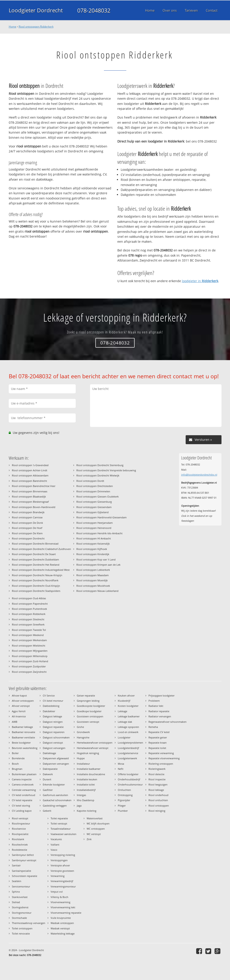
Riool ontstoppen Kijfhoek (92, 549)
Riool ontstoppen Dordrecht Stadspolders (36, 591)
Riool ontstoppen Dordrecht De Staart (34, 554)
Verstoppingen (59, 860)
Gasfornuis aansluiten (55, 795)
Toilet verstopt (59, 823)
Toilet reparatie (59, 818)
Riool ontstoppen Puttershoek (29, 609)
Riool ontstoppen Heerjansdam (95, 523)
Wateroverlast (95, 818)
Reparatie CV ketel (159, 732)
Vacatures (56, 839)
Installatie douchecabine (91, 774)
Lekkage (123, 711)
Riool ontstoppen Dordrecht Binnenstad (35, 544)
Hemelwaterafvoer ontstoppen (95, 743)
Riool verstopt (20, 818)
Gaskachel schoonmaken (57, 800)
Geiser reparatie (86, 696)
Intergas (81, 795)
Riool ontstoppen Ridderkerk (36, 27)
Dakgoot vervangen (54, 748)
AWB (15, 722)
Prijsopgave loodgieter (161, 696)
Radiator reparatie (159, 711)
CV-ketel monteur (53, 701)
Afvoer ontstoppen (23, 701)
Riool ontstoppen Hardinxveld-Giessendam (101, 517)
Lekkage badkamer (129, 716)
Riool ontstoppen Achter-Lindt (30, 470)
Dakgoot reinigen (53, 722)
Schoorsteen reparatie (25, 876)
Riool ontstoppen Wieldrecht (29, 646)
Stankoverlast (20, 897)
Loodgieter (124, 737)
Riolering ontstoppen (161, 764)
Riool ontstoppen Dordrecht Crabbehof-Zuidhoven (41, 549)
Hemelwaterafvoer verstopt (93, 748)
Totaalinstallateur (61, 829)
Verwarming (58, 876)
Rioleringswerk (157, 769)
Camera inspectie (22, 779)
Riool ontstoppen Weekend (28, 635)
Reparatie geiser (158, 737)
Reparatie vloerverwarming (164, 758)
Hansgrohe (83, 737)
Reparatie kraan (158, 743)
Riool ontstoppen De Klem (27, 533)
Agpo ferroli (19, 711)
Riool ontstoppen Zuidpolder (29, 666)
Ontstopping (125, 795)
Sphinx (16, 892)
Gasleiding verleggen (55, 806)
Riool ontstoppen (159, 806)
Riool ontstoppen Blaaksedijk (29, 496)
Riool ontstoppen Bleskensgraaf (30, 502)
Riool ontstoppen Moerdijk (92, 580)
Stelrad (16, 902)
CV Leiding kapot (22, 811)
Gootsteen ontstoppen (90, 716)
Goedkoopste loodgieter (91, 706)
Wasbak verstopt (60, 928)
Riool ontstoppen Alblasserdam (30, 475)
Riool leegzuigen (158, 784)
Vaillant (55, 845)
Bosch (15, 764)
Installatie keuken (87, 779)
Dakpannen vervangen (56, 764)
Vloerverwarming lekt (63, 907)
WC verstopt (94, 834)
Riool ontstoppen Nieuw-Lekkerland (97, 591)
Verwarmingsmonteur (63, 886)
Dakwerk (48, 774)
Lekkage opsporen (128, 727)
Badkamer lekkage (22, 727)
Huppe (81, 758)
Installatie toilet (86, 784)
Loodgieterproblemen (130, 743)
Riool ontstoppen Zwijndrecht (29, 672)
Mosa (121, 764)
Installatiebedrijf (86, 790)
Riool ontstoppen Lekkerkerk (93, 570)
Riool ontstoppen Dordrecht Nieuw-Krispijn (37, 575)
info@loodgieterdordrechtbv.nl (199, 475)
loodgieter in (200, 281)
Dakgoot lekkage (52, 716)
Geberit (47, 811)
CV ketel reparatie (22, 800)
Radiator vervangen (160, 716)
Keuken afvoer (126, 696)
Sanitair (16, 865)
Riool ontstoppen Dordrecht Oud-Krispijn (36, 586)
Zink (89, 839)
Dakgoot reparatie (53, 727)
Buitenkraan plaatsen (24, 774)
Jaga (79, 806)
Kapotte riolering (87, 811)
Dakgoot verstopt (53, 743)
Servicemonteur (21, 886)
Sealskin (17, 881)
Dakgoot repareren (54, 732)
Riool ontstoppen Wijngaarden (30, 651)
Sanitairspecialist (21, 871)
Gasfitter (48, 790)
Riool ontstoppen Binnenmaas (30, 491)
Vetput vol (57, 892)
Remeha (153, 727)
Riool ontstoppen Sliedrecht (28, 619)
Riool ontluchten (158, 800)
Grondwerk (83, 732)
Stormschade (19, 918)
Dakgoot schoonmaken (56, 737)
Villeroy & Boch (59, 897)
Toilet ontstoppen (22, 928)
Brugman (17, 769)
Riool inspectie (157, 779)
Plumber (123, 811)
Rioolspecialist (20, 834)
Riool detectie (156, 774)
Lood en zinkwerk (128, 732)
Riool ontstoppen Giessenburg (94, 502)
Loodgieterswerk (127, 758)
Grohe (80, 727)
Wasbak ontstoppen (62, 923)
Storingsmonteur (22, 913)
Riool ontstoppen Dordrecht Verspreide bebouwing (106, 470)
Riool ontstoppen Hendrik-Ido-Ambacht (99, 533)
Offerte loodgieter (128, 774)
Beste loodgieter (21, 743)
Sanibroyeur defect (23, 855)
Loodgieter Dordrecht (37, 10)
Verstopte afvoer (60, 865)
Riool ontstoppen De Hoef (27, 528)
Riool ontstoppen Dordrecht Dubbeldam (35, 559)
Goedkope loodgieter (89, 711)
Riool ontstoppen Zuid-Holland (30, 661)
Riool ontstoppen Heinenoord (94, 528)
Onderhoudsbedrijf (129, 779)
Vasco (54, 850)
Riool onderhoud (158, 795)
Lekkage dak (125, 722)
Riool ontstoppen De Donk (27, 523)
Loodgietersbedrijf (128, 748)
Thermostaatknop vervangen (29, 923)
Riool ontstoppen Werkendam (29, 640)
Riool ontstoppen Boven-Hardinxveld (34, 507)
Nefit (121, 769)
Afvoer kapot (19, 696)
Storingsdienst (20, 907)
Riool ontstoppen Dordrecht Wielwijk (98, 475)
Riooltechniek (20, 845)
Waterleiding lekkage (63, 933)
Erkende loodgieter (54, 784)
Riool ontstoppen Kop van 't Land (96, 559)
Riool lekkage (156, 790)
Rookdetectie (19, 850)
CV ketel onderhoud (24, 795)
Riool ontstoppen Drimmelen (93, 491)
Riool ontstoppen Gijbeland (92, 512)
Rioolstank (18, 839)
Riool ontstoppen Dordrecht (28, 538)
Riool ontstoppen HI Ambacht (94, 538)
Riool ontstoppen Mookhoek (93, 586)
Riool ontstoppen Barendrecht (29, 481)
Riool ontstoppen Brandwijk (28, 512)
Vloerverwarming (60, 902)
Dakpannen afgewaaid (56, 758)
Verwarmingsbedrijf (62, 881)
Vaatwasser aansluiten (63, 834)
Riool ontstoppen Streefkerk (28, 624)
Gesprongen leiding (88, 701)
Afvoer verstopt (21, 706)
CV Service (49, 696)
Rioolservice (19, 829)
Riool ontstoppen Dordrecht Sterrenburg (100, 465)
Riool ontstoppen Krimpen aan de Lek (98, 565)
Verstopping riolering (63, 855)
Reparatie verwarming (161, 753)
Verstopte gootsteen (62, 871)
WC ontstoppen (96, 829)
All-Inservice (19, 716)
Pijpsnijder (124, 800)
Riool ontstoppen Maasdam (92, 575)
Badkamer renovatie (24, 732)
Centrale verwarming (24, 790)
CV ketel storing (21, 806)
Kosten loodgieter (128, 706)
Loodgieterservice (128, 753)
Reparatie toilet (157, 748)
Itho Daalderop (86, 800)
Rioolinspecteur (21, 823)
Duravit (47, 779)
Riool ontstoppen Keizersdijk (93, 544)
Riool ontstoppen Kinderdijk (93, 554)
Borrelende (18, 758)
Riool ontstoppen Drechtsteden (95, 486)
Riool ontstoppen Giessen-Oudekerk (98, 496)
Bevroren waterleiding (25, 748)
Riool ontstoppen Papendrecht (30, 604)
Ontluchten (124, 790)
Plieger (122, 806)
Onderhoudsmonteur (130, 784)
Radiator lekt (156, 706)
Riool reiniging (157, 811)
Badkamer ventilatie (23, 737)
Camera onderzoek (23, 784)
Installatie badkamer (89, 769)
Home (13, 27)
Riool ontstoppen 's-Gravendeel (30, 465)
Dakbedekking (51, 706)
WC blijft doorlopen (98, 823)
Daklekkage (49, 753)
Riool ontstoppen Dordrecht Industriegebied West (41, 570)
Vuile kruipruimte (61, 918)
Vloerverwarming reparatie (66, 913)
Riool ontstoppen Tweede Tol (29, 630)
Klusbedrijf (124, 701)
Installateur (83, 764)
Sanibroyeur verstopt (24, 860)
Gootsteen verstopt (88, 722)
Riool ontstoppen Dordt (90, 481)
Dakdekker (49, 711)
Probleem (154, 701)
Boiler (15, 753)
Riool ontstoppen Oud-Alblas (29, 598)
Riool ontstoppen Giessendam (94, 507)
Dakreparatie (50, 769)
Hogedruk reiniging (88, 753)
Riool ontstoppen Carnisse (27, 517)
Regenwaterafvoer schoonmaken (168, 722)
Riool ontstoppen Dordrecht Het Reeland (36, 565)
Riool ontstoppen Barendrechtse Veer (34, 486)
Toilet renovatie (21, 933)
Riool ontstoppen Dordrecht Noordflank (35, 580)
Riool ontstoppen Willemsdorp (30, 656)
